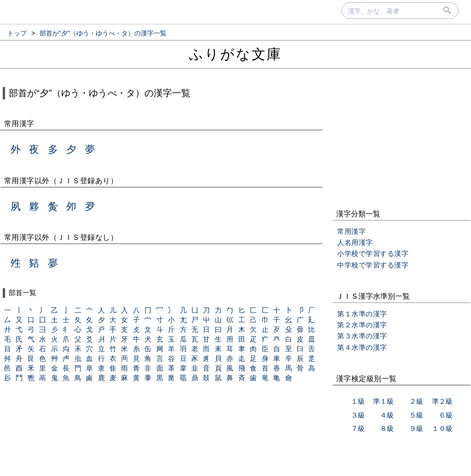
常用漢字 (351, 231)
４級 (387, 415)
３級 (358, 415)
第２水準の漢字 (362, 325)
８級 (387, 428)
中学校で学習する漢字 (373, 265)
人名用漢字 (355, 242)
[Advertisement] (402, 140)
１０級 (442, 428)
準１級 (383, 401)
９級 (416, 428)
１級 (358, 401)
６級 (446, 415)
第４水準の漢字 (362, 347)
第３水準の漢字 (362, 336)
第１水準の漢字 (362, 314)
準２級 (442, 401)
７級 (358, 428)
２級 (416, 401)
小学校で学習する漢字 (373, 253)
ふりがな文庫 (235, 54)
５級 (416, 415)
